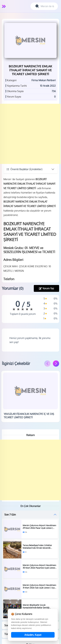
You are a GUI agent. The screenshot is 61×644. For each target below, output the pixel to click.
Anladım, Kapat (33, 635)
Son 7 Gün (10, 515)
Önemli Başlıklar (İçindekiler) (24, 169)
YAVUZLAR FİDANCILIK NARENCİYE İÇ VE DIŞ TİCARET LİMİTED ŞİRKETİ (29, 416)
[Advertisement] (30, 134)
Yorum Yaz (46, 288)
